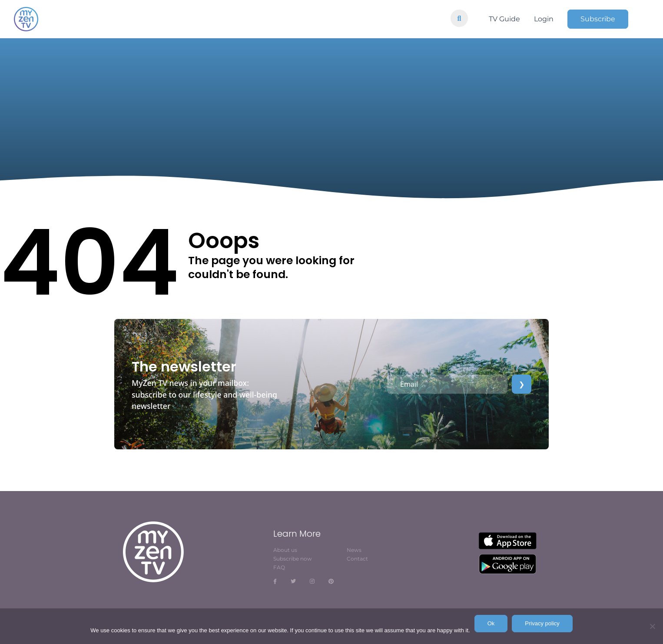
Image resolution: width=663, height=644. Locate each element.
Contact (357, 559)
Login (544, 19)
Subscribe (598, 19)
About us (285, 550)
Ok (491, 623)
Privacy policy (542, 623)
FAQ (279, 567)
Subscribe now (293, 559)
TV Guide (504, 19)
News (354, 550)
